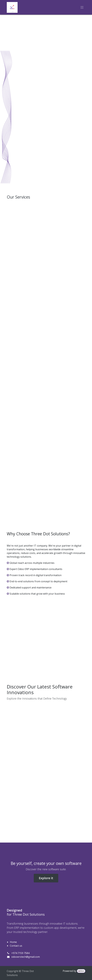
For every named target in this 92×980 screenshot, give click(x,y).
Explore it (46, 878)
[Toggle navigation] (82, 7)
